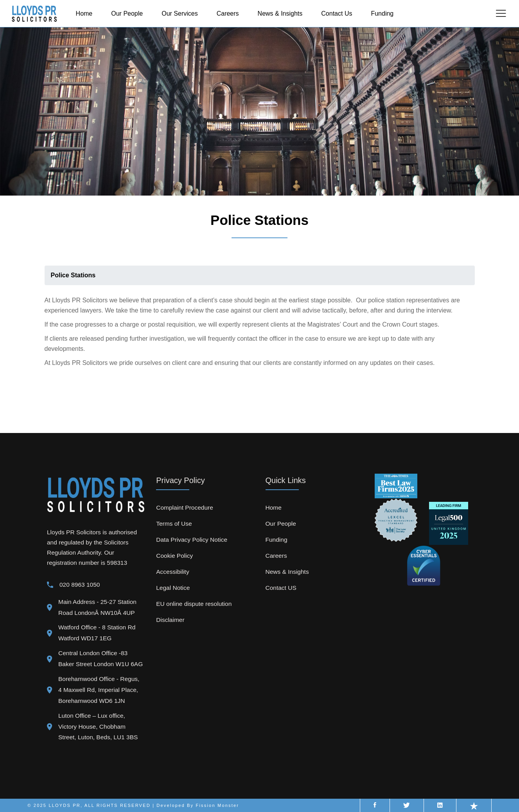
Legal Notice (173, 588)
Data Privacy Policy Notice (192, 540)
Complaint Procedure (185, 507)
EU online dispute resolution (194, 604)
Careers (276, 556)
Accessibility (172, 572)
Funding (277, 540)
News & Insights (287, 572)
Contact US (281, 588)
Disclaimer (170, 620)
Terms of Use (174, 524)
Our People (281, 524)
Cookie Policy (174, 556)
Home (274, 507)
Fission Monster (218, 805)
